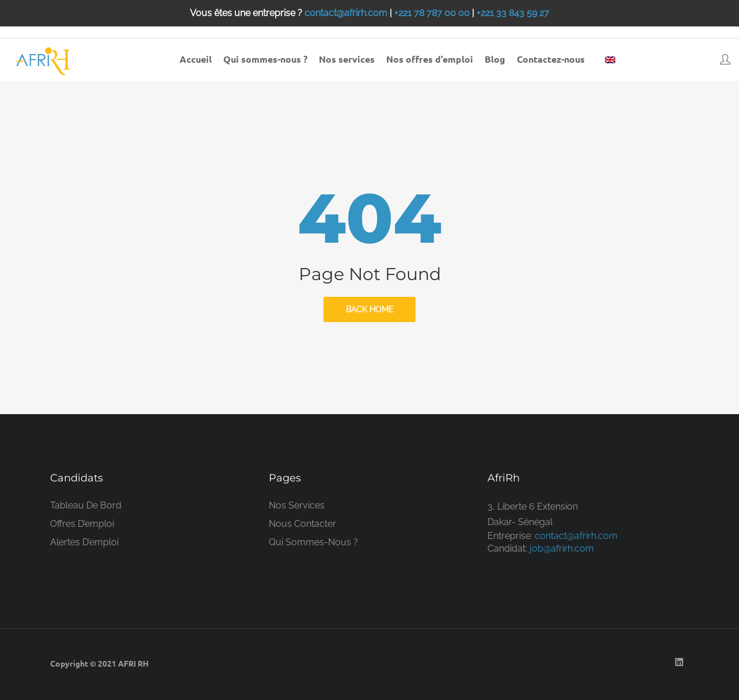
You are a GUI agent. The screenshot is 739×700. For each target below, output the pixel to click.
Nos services (347, 59)
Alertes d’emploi (84, 542)
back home (370, 309)
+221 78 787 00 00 (432, 13)
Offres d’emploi (82, 524)
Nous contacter (302, 524)
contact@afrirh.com (346, 13)
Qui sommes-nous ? (265, 59)
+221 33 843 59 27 (513, 13)
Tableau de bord (86, 505)
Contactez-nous (551, 59)
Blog (495, 59)
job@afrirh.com (562, 548)
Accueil (196, 59)
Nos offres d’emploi (430, 59)
